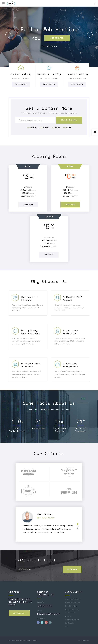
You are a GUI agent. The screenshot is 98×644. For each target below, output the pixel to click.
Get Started (57, 38)
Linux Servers (71, 613)
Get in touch (19, 613)
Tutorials (69, 616)
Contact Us (70, 623)
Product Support (72, 620)
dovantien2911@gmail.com (48, 614)
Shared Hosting (21, 74)
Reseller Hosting (72, 609)
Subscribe (73, 569)
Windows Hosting (72, 603)
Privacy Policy (31, 640)
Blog (67, 626)
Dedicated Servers (73, 599)
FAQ (79, 640)
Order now (28, 205)
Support (86, 640)
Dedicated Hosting (49, 74)
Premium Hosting (77, 74)
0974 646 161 (44, 606)
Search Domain (69, 120)
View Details (21, 84)
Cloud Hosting (71, 606)
